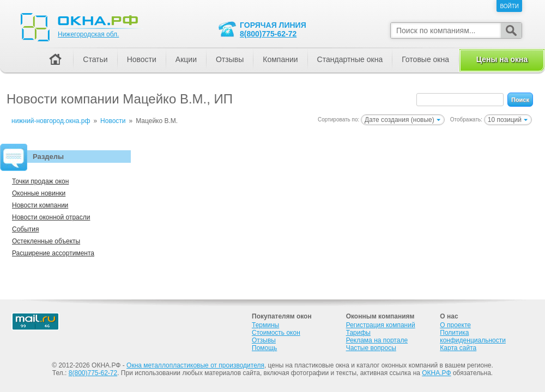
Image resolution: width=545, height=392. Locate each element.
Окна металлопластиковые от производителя (195, 365)
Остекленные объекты (46, 241)
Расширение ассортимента (53, 253)
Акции (186, 59)
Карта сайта (458, 348)
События (26, 229)
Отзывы (230, 59)
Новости (142, 59)
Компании (280, 59)
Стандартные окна (350, 59)
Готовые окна (425, 59)
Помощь (264, 348)
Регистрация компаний (381, 325)
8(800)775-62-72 (268, 34)
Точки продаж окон (40, 181)
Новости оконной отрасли (51, 217)
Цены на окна (502, 59)
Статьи (95, 59)
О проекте (455, 325)
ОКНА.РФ (436, 373)
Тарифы (358, 333)
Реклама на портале (377, 340)
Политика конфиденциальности (473, 336)
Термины (265, 325)
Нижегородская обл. (88, 34)
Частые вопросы (371, 348)
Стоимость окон (276, 333)
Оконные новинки (39, 193)
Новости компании (40, 205)
